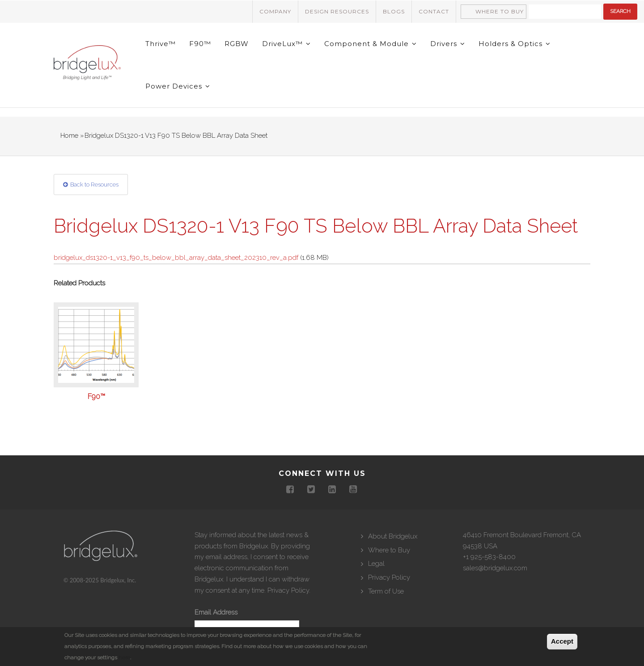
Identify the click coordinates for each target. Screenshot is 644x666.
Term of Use (386, 591)
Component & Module (371, 44)
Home (69, 136)
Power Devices (178, 86)
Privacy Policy (288, 590)
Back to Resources (94, 185)
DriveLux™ (286, 44)
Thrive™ (161, 44)
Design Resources (337, 11)
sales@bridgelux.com (495, 568)
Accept (562, 641)
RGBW (237, 44)
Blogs (394, 11)
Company (275, 11)
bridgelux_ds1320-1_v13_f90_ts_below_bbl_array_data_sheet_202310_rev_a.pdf (176, 258)
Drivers (448, 44)
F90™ (200, 44)
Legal (376, 564)
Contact (434, 11)
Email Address (216, 612)
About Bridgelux (393, 536)
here (124, 658)
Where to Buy (500, 11)
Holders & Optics (515, 44)
